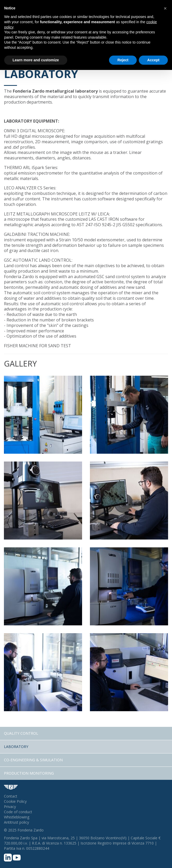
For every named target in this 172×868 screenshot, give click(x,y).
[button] (165, 8)
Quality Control (21, 733)
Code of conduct (18, 812)
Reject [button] (123, 60)
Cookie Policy (15, 801)
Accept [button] (153, 60)
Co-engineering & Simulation (33, 760)
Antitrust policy (16, 822)
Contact (11, 796)
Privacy (10, 807)
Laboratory (16, 747)
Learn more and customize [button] (36, 60)
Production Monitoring (29, 773)
